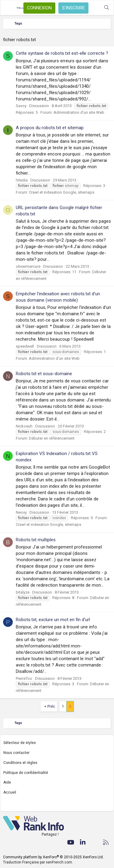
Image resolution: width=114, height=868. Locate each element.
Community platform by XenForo (53, 857)
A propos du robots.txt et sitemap (50, 128)
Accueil (10, 792)
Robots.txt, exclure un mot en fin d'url (53, 620)
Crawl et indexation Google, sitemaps (62, 192)
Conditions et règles (20, 763)
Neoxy (21, 512)
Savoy (21, 106)
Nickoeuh (24, 426)
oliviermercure (28, 266)
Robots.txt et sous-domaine (44, 374)
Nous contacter (16, 753)
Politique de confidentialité (26, 773)
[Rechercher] (107, 8)
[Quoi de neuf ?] (94, 8)
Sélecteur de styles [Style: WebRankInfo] (20, 743)
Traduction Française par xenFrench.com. (38, 862)
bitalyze (23, 592)
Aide (7, 782)
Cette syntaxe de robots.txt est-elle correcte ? (62, 53)
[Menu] (8, 8)
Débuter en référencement (52, 438)
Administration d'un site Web (79, 112)
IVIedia (22, 180)
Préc (51, 706)
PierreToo (24, 678)
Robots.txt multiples (36, 540)
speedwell (25, 346)
